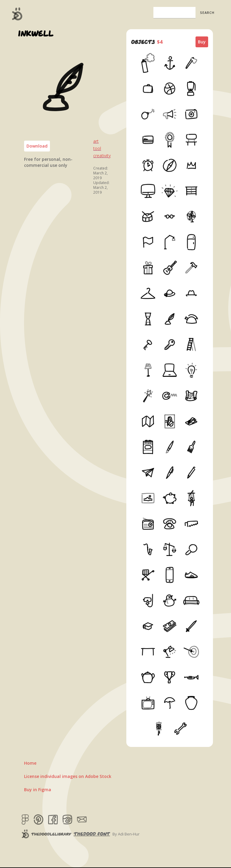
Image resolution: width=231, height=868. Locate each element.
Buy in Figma (38, 790)
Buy (202, 42)
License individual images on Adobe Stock (68, 776)
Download (37, 146)
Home (30, 763)
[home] (17, 14)
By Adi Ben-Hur (126, 834)
